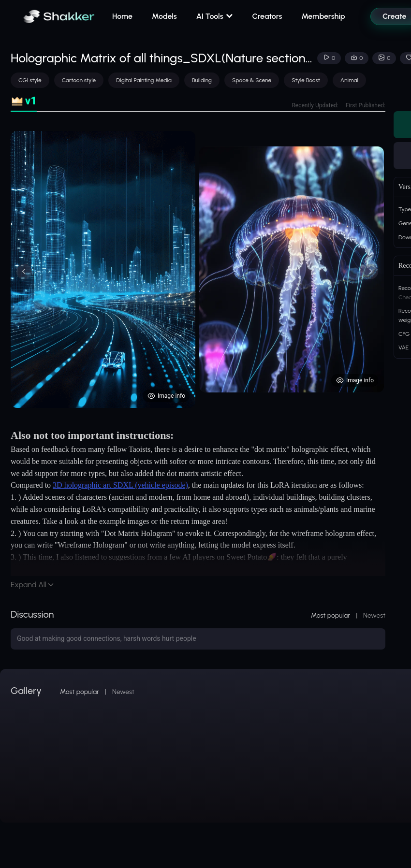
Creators (267, 16)
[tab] (24, 101)
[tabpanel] (198, 269)
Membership (323, 16)
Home (122, 16)
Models (164, 16)
